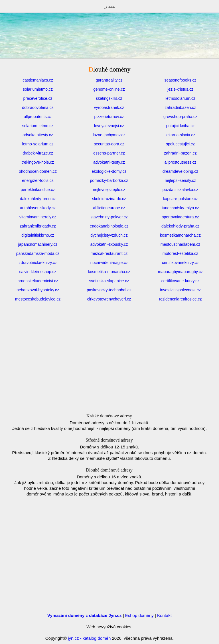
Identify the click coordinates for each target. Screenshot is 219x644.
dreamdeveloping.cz (180, 171)
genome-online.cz (109, 89)
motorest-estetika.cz (180, 253)
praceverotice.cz (38, 98)
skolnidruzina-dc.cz (109, 199)
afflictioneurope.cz (109, 208)
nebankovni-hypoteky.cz (38, 290)
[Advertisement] (109, 50)
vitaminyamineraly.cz (38, 217)
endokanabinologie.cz (109, 226)
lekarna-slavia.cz (180, 135)
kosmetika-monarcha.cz (109, 272)
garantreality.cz (109, 80)
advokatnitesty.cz (38, 135)
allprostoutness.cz (180, 162)
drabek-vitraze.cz (38, 153)
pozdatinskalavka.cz (180, 190)
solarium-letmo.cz (38, 126)
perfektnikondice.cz (38, 190)
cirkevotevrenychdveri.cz (109, 299)
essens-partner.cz (109, 153)
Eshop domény (139, 615)
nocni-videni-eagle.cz (109, 263)
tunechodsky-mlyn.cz (180, 208)
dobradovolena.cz (38, 107)
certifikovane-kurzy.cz (181, 281)
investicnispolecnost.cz (180, 290)
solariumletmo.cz (38, 89)
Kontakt (164, 615)
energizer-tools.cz (38, 180)
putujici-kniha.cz (181, 126)
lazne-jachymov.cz (109, 135)
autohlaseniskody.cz (38, 208)
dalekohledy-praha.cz (180, 226)
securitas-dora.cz (109, 144)
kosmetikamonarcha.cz (180, 235)
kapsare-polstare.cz (180, 199)
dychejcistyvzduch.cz (109, 235)
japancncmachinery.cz (38, 244)
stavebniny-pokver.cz (109, 217)
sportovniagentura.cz (181, 217)
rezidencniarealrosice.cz (180, 299)
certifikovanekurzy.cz (180, 263)
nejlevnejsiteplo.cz (109, 190)
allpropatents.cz (38, 117)
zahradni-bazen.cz (180, 153)
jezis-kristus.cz (180, 89)
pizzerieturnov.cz (109, 117)
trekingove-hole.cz (38, 162)
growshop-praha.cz (180, 117)
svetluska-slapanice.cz (109, 281)
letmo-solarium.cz (38, 144)
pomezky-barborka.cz (109, 180)
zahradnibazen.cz (181, 107)
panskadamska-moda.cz (38, 253)
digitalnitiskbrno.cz (38, 235)
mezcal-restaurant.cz (109, 253)
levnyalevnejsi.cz (109, 126)
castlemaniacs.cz (38, 80)
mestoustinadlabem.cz (180, 244)
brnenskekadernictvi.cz (38, 281)
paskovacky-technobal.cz (109, 290)
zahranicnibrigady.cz (38, 226)
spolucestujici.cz (180, 144)
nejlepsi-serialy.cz (180, 180)
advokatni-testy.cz (109, 162)
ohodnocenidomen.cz (38, 171)
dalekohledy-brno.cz (38, 199)
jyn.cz (109, 6)
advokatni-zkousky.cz (109, 244)
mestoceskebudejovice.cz (38, 299)
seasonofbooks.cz (180, 80)
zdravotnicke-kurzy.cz (38, 263)
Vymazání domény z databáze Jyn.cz (84, 615)
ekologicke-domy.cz (109, 171)
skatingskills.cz (109, 98)
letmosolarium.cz (180, 98)
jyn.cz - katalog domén (89, 638)
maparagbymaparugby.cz (180, 272)
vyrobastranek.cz (109, 107)
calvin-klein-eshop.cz (38, 272)
